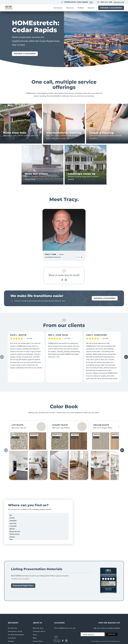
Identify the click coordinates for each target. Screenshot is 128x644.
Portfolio (81, 8)
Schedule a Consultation (111, 8)
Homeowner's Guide (15, 631)
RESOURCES (13, 623)
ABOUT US (38, 623)
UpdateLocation (91, 2)
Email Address (89, 635)
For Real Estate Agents (16, 635)
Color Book (12, 638)
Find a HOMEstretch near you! (65, 628)
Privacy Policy (38, 641)
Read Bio (79, 257)
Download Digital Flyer (23, 586)
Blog (35, 638)
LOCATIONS (59, 623)
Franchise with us (39, 631)
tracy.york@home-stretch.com (53, 257)
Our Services (58, 8)
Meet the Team (38, 628)
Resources (70, 8)
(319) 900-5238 (119, 2)
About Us (91, 8)
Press (35, 635)
